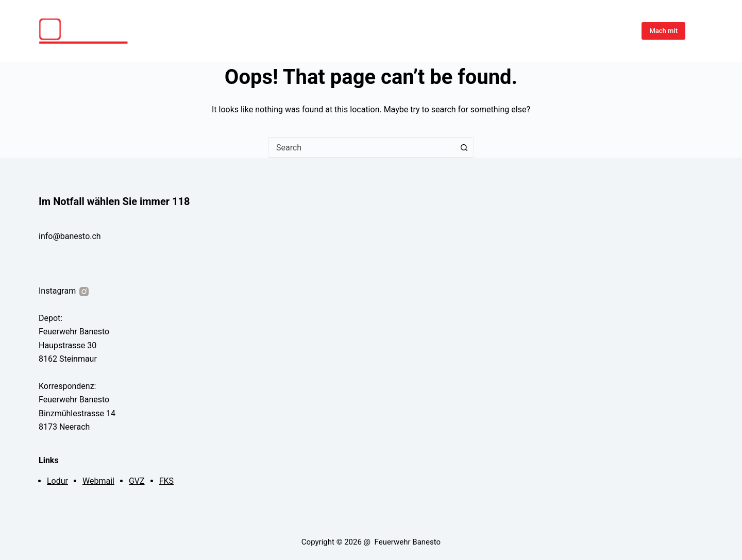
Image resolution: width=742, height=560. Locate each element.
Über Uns (553, 30)
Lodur (57, 481)
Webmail (98, 481)
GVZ (137, 481)
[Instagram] (699, 31)
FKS (166, 481)
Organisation (603, 30)
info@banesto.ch (70, 236)
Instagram (64, 291)
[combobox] (361, 147)
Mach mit (663, 31)
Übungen (470, 30)
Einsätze (511, 30)
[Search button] (464, 147)
